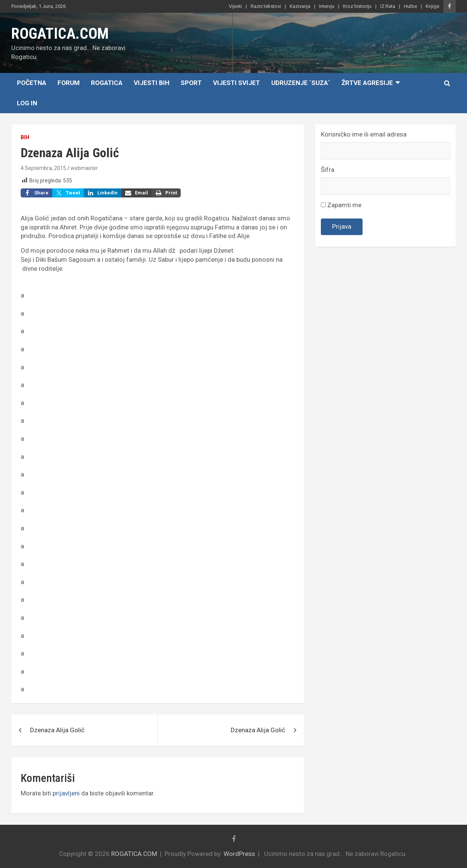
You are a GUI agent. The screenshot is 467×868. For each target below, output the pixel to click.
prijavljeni (66, 793)
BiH (25, 137)
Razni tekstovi (266, 6)
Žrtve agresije (367, 83)
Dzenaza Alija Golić (57, 730)
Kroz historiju (357, 6)
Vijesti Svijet (237, 83)
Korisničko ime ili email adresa (364, 134)
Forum (69, 83)
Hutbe (410, 6)
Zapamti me (341, 205)
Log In (27, 103)
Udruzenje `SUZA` (301, 83)
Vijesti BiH (152, 83)
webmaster (84, 168)
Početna (32, 83)
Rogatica (107, 83)
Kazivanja (300, 6)
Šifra (328, 170)
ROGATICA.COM (60, 34)
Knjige (432, 6)
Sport (191, 83)
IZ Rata (388, 6)
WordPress (239, 854)
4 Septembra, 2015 (43, 168)
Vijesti (235, 6)
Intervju (327, 6)
